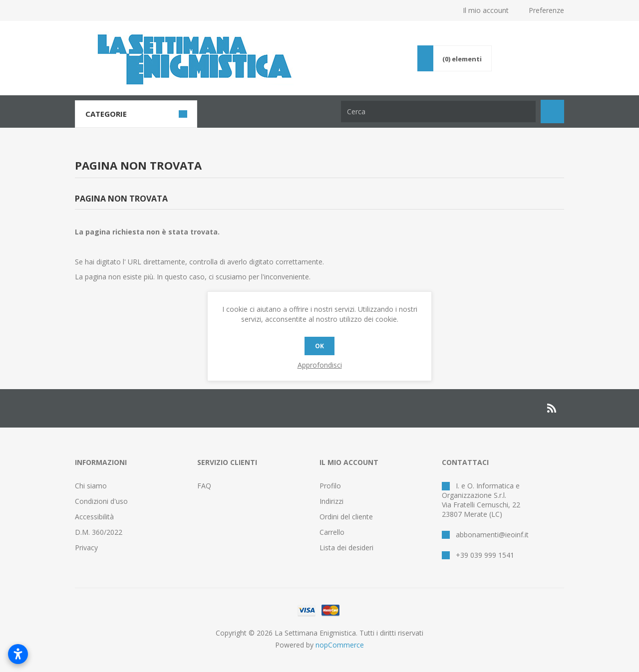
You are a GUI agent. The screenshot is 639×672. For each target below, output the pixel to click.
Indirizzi (331, 501)
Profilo (330, 486)
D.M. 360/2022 (99, 532)
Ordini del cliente (346, 517)
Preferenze (546, 10)
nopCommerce (340, 645)
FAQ (204, 486)
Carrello (332, 532)
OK (319, 346)
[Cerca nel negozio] (438, 112)
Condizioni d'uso (101, 501)
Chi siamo (91, 486)
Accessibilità (94, 517)
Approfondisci (320, 365)
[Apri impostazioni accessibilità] (18, 654)
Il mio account (486, 10)
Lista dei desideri (346, 548)
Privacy (86, 548)
